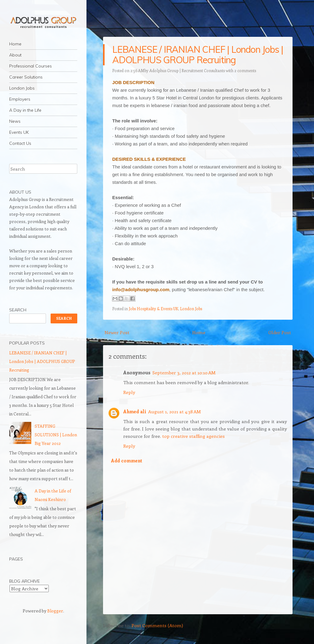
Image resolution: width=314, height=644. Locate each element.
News (15, 121)
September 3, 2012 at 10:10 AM (184, 372)
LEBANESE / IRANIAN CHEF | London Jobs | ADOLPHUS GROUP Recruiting (198, 55)
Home (15, 44)
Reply (129, 392)
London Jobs (22, 88)
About (15, 55)
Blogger (55, 611)
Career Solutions (26, 77)
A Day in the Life (25, 110)
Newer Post (117, 332)
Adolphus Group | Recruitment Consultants (187, 70)
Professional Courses (31, 66)
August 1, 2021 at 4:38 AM (174, 411)
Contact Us (20, 143)
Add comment (127, 461)
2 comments (245, 70)
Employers (20, 99)
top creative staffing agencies (193, 436)
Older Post (280, 332)
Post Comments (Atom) (157, 625)
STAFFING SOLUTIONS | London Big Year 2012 (56, 435)
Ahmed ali (135, 411)
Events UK (19, 132)
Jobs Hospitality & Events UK (153, 309)
